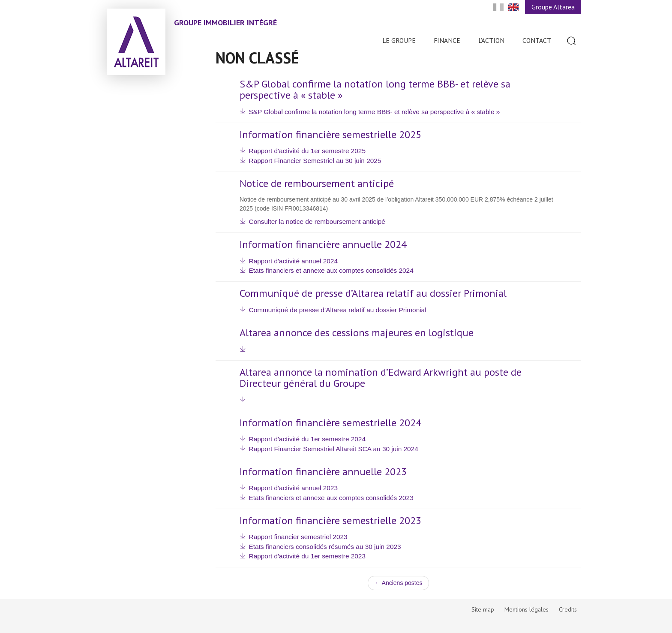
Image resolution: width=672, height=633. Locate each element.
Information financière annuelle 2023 (323, 472)
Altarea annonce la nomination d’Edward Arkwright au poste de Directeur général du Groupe (381, 378)
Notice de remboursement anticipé (317, 184)
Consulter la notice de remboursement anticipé (317, 222)
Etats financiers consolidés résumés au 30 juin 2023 (325, 547)
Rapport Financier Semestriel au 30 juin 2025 (315, 161)
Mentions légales (526, 609)
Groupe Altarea (553, 7)
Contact (537, 40)
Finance (447, 40)
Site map (483, 609)
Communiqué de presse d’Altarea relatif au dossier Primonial (373, 293)
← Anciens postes (398, 583)
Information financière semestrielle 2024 (330, 423)
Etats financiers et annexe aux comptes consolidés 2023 (331, 498)
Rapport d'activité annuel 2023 (293, 488)
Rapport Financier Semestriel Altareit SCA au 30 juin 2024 (334, 449)
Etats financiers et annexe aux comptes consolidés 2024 (331, 270)
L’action (491, 40)
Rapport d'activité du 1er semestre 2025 (307, 151)
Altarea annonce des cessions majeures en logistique (357, 333)
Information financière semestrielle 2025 (330, 135)
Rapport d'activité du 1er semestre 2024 (307, 439)
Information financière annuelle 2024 (323, 244)
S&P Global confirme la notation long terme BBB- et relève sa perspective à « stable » (375, 90)
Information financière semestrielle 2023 (330, 521)
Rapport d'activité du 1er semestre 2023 (307, 556)
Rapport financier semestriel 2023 (298, 537)
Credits (568, 609)
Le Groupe (399, 40)
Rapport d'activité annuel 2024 (293, 261)
